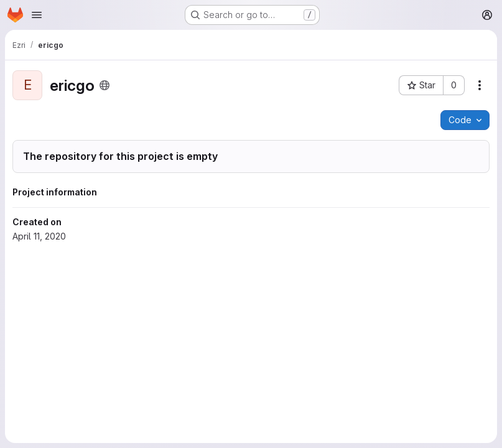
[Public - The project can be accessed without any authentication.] (105, 85)
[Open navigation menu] (37, 15)
